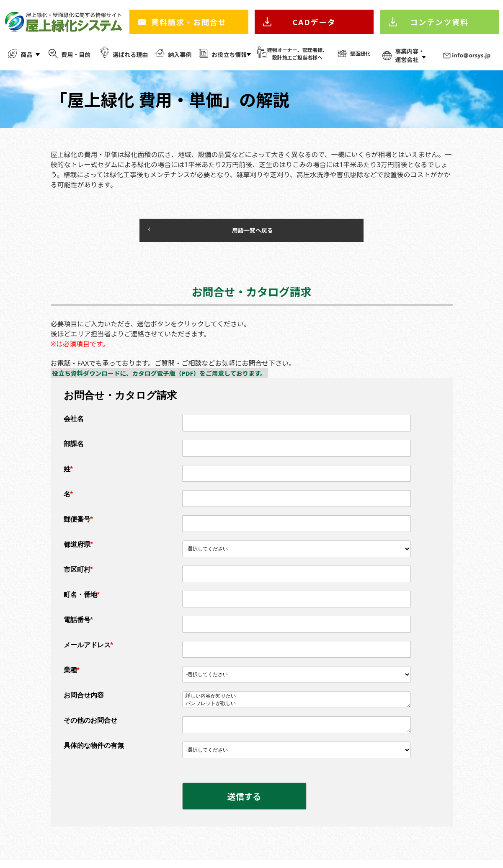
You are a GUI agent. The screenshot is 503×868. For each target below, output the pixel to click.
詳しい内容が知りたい (297, 700)
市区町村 (78, 574)
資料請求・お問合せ (189, 22)
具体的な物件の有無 (94, 750)
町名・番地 (82, 599)
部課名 (74, 448)
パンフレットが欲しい (297, 708)
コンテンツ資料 (439, 22)
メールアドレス (88, 649)
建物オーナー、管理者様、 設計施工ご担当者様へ (297, 54)
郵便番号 (78, 523)
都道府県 (78, 549)
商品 (26, 55)
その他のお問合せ (90, 725)
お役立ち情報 (229, 55)
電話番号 (78, 624)
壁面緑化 (360, 54)
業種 (72, 674)
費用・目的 (76, 55)
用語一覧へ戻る (226, 232)
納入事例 (180, 55)
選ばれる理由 (130, 55)
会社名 (74, 423)
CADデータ (314, 22)
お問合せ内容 (84, 699)
